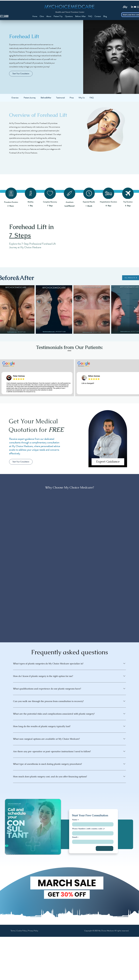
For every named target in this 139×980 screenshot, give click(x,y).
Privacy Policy (33, 931)
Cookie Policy (22, 931)
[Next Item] (135, 309)
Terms (13, 931)
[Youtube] (135, 7)
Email (74, 837)
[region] (108, 441)
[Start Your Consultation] (21, 74)
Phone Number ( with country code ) (88, 829)
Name (75, 820)
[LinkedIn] (132, 7)
